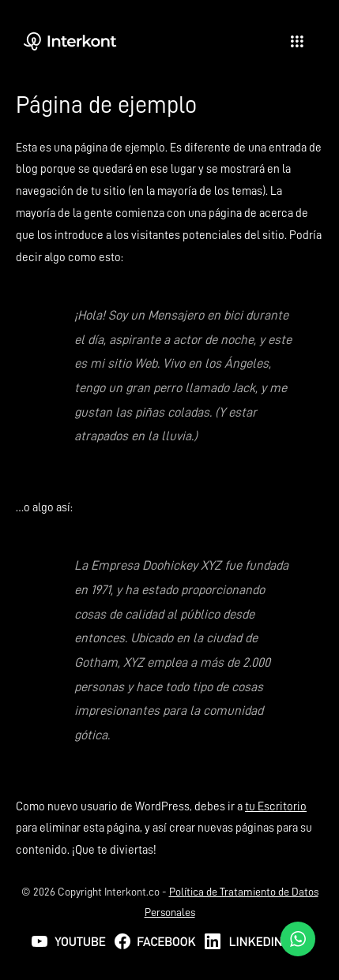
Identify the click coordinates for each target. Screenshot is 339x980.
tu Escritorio (276, 807)
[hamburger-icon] (298, 42)
